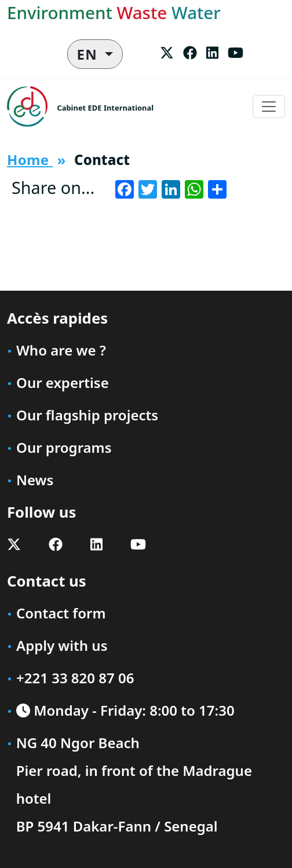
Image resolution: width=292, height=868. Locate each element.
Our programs (64, 447)
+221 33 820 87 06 (75, 678)
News (35, 480)
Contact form (61, 613)
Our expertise (63, 382)
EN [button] (90, 54)
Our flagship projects (87, 415)
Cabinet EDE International (105, 108)
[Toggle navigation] (269, 107)
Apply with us (62, 645)
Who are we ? (61, 350)
